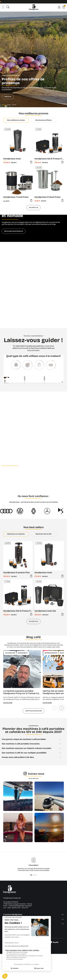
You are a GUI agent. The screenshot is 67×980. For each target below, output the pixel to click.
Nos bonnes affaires (44, 120)
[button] (34, 916)
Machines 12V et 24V (44, 534)
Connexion (59, 7)
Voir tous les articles (34, 711)
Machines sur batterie (16, 534)
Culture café (10, 653)
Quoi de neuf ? (23, 653)
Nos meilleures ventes (16, 120)
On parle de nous (51, 653)
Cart (65, 6)
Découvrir (8, 480)
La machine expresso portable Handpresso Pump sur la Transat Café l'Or (21, 693)
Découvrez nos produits (14, 231)
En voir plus (33, 207)
